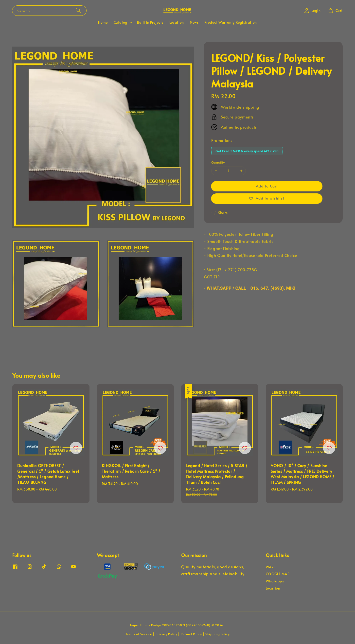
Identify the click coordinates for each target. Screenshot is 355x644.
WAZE (271, 567)
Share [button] (220, 213)
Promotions (222, 140)
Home (103, 22)
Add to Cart (267, 186)
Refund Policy (191, 634)
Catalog (121, 22)
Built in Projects (150, 22)
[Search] (78, 10)
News (194, 22)
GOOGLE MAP (278, 574)
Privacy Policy (166, 634)
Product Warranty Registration (231, 22)
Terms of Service (139, 634)
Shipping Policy (218, 634)
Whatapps (275, 581)
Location (177, 22)
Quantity (218, 162)
